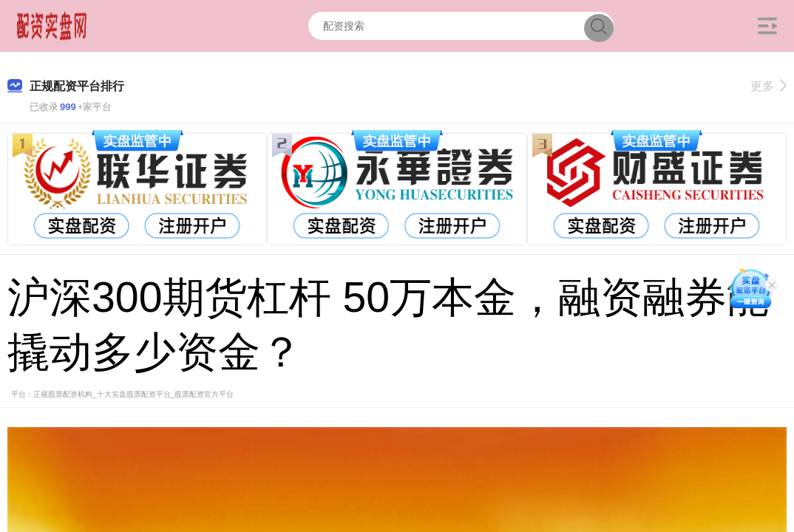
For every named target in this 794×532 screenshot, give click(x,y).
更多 (768, 86)
